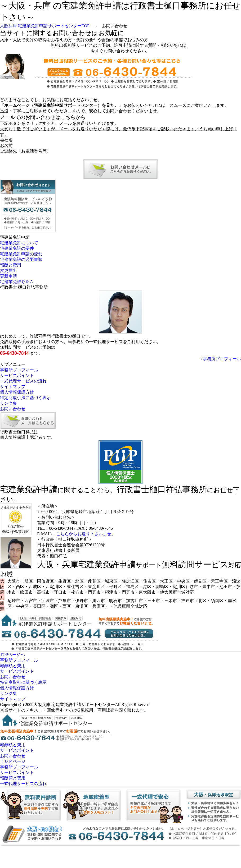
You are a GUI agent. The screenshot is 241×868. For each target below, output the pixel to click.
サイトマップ (13, 387)
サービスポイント (17, 375)
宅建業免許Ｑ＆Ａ (17, 282)
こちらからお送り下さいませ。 (86, 534)
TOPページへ (12, 655)
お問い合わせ (13, 409)
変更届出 (8, 271)
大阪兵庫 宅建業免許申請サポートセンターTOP (45, 26)
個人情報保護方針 (17, 392)
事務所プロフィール (222, 359)
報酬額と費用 (13, 666)
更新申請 (8, 276)
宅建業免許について (19, 243)
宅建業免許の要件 (17, 248)
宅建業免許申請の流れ (21, 254)
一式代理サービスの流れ (23, 381)
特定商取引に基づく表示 (23, 682)
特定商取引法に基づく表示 (25, 398)
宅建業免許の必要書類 (21, 259)
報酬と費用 (11, 265)
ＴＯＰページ (13, 761)
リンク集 (8, 403)
